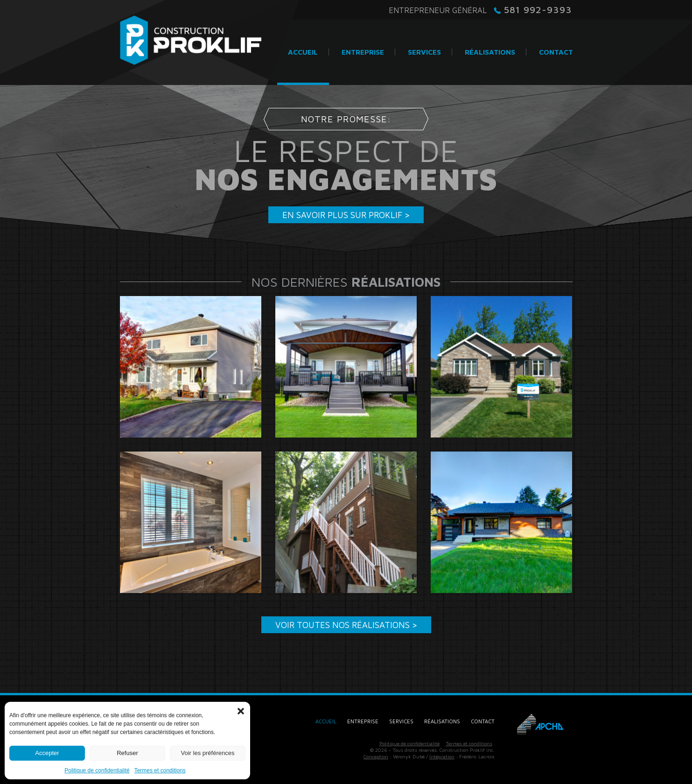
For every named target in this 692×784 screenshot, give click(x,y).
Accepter (47, 753)
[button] (241, 711)
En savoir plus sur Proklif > (346, 215)
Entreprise (363, 721)
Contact (483, 721)
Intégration (442, 756)
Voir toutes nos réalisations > (346, 625)
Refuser (127, 753)
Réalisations (442, 721)
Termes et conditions (160, 770)
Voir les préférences (208, 753)
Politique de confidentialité (97, 770)
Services (401, 721)
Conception (376, 756)
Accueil (326, 721)
